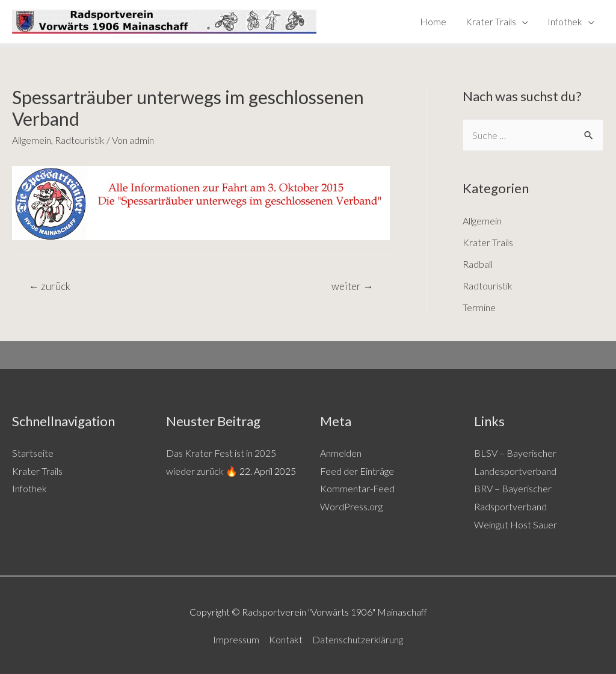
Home (433, 21)
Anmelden (341, 453)
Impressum (236, 639)
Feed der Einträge (357, 471)
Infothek (565, 21)
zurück (50, 286)
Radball (478, 264)
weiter (352, 286)
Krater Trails (491, 21)
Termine (479, 307)
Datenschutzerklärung (358, 639)
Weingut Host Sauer (516, 524)
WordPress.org (351, 506)
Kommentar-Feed (357, 488)
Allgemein (32, 140)
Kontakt (286, 639)
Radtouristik (80, 140)
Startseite (33, 453)
